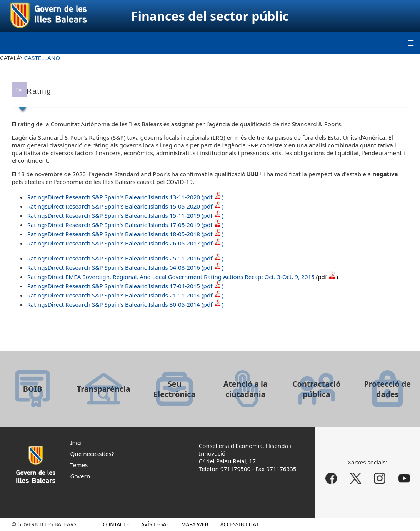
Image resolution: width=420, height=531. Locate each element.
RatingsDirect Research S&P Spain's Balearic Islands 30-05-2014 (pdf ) (125, 304)
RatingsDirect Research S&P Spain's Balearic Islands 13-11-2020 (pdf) (125, 197)
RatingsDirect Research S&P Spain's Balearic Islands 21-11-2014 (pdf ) (125, 295)
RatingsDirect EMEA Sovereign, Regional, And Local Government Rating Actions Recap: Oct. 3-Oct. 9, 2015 (182, 277)
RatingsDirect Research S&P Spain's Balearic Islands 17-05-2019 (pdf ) (125, 225)
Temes (79, 465)
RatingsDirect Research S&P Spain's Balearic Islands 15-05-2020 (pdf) (125, 206)
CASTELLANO (42, 58)
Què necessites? (92, 454)
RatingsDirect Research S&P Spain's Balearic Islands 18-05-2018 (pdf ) (125, 234)
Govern (80, 476)
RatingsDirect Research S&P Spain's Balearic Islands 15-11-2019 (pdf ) (125, 215)
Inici (76, 442)
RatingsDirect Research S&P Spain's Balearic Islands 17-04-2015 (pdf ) (125, 286)
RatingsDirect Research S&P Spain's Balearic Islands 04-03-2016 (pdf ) (125, 267)
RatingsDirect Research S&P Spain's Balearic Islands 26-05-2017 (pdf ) (125, 243)
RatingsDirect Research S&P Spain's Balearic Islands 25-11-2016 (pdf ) (125, 258)
